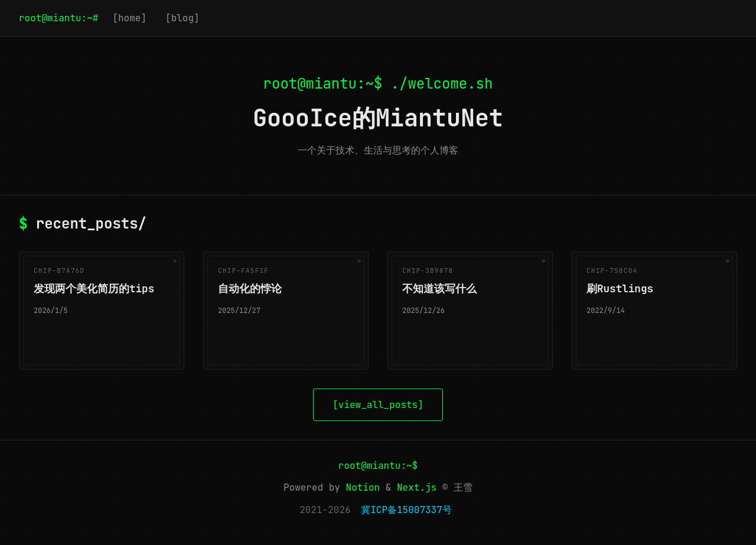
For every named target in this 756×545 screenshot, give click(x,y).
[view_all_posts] (378, 405)
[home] (129, 18)
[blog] (183, 18)
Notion (363, 487)
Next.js (417, 487)
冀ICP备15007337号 (406, 510)
